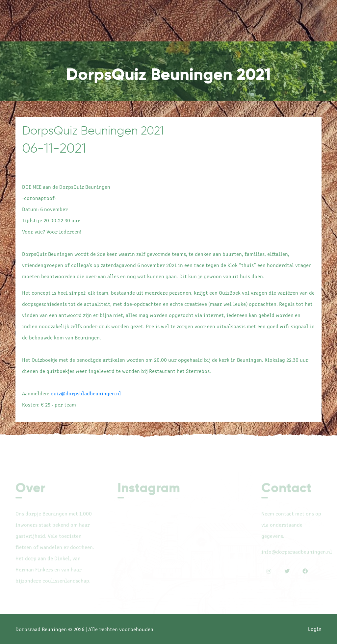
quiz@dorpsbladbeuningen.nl (86, 393)
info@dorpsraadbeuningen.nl (297, 553)
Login (315, 629)
